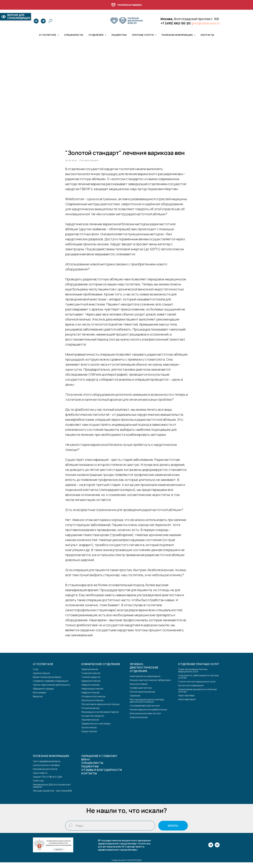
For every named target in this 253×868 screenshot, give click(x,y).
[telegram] (43, 21)
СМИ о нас (38, 786)
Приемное (135, 701)
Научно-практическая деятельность (52, 690)
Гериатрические (90, 675)
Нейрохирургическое (92, 694)
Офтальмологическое (92, 706)
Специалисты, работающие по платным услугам (198, 682)
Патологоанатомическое (142, 697)
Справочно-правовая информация (51, 686)
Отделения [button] (96, 35)
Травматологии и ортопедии (96, 729)
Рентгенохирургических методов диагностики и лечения (147, 706)
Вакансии (38, 702)
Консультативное (139, 690)
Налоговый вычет (187, 705)
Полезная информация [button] (177, 35)
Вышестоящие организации (47, 683)
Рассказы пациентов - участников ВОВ (52, 796)
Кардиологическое (91, 686)
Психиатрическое (90, 714)
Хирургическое (89, 737)
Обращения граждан (43, 694)
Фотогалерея (40, 698)
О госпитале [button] (48, 35)
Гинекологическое (91, 679)
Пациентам (119, 35)
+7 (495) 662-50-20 (176, 23)
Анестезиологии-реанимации (145, 682)
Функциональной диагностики (145, 719)
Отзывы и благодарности (102, 776)
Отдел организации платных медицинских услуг (193, 676)
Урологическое (89, 733)
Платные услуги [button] (143, 35)
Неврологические (90, 690)
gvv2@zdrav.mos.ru (206, 23)
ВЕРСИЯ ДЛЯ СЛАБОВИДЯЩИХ (15, 17)
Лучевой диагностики (141, 693)
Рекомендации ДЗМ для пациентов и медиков (52, 791)
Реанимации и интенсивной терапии (100, 718)
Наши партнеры (186, 701)
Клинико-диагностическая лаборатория (150, 686)
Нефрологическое (90, 698)
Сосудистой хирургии (93, 721)
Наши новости (40, 778)
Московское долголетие (45, 774)
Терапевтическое (90, 725)
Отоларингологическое (93, 702)
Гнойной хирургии (91, 683)
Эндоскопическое (139, 723)
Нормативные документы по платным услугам (197, 696)
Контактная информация (191, 691)
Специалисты (74, 35)
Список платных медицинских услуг (197, 687)
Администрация (41, 679)
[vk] (36, 21)
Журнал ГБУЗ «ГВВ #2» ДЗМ (48, 782)
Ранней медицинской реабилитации (148, 715)
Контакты (207, 35)
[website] (50, 21)
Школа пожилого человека (46, 771)
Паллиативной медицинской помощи (100, 710)
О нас (36, 675)
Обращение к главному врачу (99, 763)
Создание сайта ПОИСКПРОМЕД (126, 866)
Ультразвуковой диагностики (145, 711)
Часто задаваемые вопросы (47, 767)
